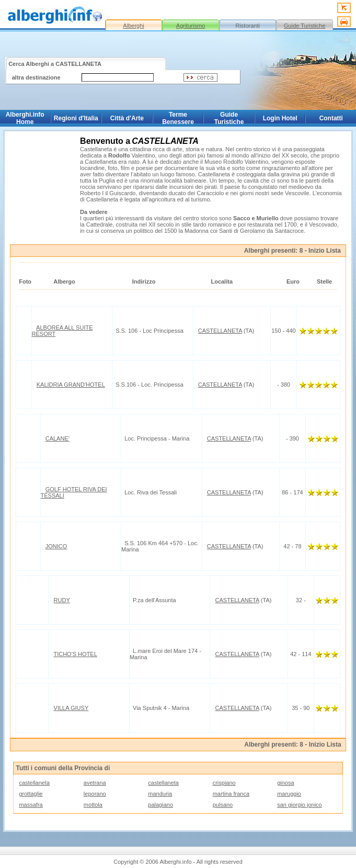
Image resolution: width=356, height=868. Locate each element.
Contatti (331, 118)
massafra (31, 805)
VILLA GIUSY (71, 708)
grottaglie (31, 794)
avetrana (95, 783)
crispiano (224, 783)
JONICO (56, 546)
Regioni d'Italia (76, 118)
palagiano (160, 805)
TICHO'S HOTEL (75, 654)
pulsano (223, 805)
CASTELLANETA (220, 331)
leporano (95, 794)
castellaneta (34, 783)
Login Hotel (280, 118)
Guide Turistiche (305, 26)
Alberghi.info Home (25, 118)
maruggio (289, 794)
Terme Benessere (178, 118)
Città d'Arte (127, 118)
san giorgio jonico (300, 805)
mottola (93, 805)
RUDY (62, 600)
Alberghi (133, 26)
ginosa (285, 783)
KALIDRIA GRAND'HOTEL (71, 385)
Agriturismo (191, 26)
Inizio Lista (325, 251)
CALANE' (58, 438)
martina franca (231, 794)
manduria (160, 794)
